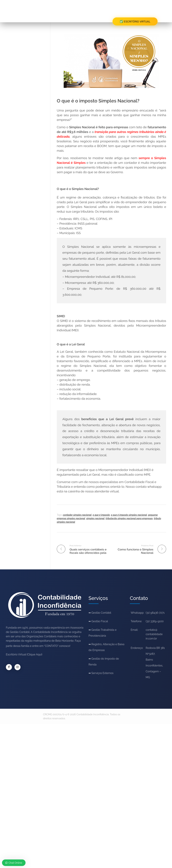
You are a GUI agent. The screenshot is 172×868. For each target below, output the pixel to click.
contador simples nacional (77, 515)
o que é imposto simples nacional (129, 515)
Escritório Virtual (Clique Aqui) (24, 654)
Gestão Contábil (101, 613)
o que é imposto (101, 515)
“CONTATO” (51, 646)
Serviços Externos (102, 673)
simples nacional (95, 518)
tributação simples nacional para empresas (129, 518)
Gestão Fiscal (100, 621)
